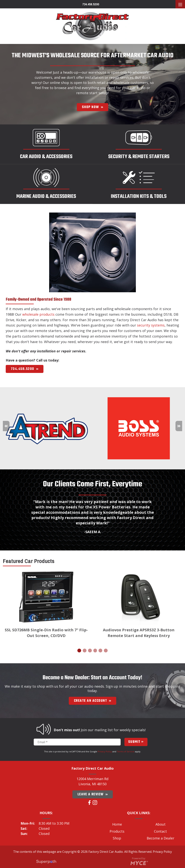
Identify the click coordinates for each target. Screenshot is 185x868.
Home (117, 824)
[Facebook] (89, 803)
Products (117, 831)
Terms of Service (126, 751)
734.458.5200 (91, 4)
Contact (160, 831)
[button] (179, 426)
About (161, 824)
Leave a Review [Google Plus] (93, 794)
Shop (117, 838)
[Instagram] (95, 803)
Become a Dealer (161, 838)
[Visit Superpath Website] (46, 862)
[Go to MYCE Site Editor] (139, 862)
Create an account (93, 701)
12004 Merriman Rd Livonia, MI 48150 (92, 781)
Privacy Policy (105, 751)
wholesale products (38, 314)
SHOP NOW (92, 107)
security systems (151, 325)
